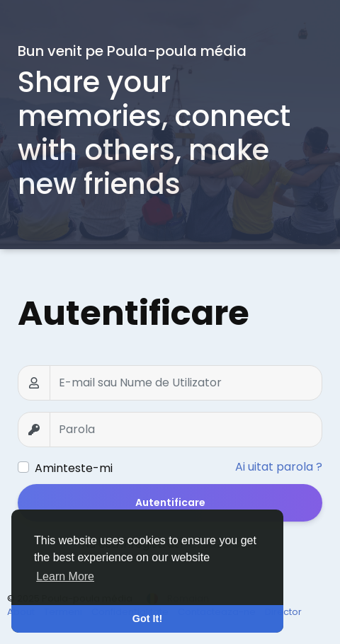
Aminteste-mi (74, 468)
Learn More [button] (65, 576)
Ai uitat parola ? (279, 467)
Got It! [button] (147, 619)
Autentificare (170, 502)
